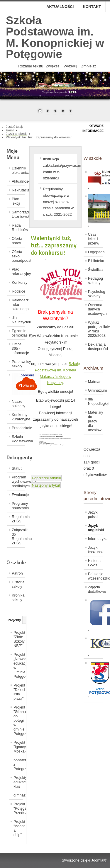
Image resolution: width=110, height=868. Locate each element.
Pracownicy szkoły (18, 364)
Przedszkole (18, 428)
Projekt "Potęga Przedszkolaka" (18, 808)
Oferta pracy (17, 241)
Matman (95, 382)
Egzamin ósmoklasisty (18, 333)
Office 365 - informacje (18, 348)
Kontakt (92, 7)
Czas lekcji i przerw (94, 239)
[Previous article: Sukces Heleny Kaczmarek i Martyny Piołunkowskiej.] (46, 478)
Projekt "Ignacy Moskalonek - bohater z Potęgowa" (18, 756)
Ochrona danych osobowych (96, 309)
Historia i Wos (94, 563)
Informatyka (96, 539)
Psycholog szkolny (96, 294)
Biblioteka (96, 261)
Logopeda (96, 252)
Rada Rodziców (18, 227)
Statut (17, 468)
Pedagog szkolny (95, 281)
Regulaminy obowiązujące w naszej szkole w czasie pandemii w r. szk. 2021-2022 (58, 202)
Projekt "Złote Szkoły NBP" (18, 639)
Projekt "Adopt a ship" (18, 828)
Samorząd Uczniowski (18, 214)
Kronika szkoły (18, 597)
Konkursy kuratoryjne (18, 417)
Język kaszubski (96, 550)
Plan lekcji (16, 201)
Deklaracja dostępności (96, 346)
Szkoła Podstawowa (18, 439)
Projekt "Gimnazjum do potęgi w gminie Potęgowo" (18, 720)
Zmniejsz (89, 66)
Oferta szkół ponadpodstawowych (18, 256)
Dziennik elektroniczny (18, 170)
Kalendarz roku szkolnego (18, 304)
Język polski (93, 514)
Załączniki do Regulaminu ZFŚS (18, 536)
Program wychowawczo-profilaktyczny (18, 481)
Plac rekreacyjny (18, 271)
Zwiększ (53, 66)
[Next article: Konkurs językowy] (46, 485)
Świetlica (95, 270)
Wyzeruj (70, 66)
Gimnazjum (96, 390)
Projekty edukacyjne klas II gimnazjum (18, 786)
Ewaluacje (18, 495)
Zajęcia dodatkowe (96, 589)
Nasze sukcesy (18, 404)
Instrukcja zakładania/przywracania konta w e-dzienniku (60, 169)
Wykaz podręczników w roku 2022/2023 (96, 329)
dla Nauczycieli (18, 320)
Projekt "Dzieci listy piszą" (18, 692)
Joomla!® (99, 860)
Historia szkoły (18, 584)
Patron (17, 573)
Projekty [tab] (14, 620)
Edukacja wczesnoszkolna (96, 576)
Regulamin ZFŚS (18, 519)
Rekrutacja (18, 190)
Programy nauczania (18, 506)
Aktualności (60, 7)
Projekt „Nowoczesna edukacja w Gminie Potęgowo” (18, 665)
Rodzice (18, 291)
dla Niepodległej (96, 401)
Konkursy (18, 282)
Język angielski (96, 528)
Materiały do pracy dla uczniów (96, 421)
